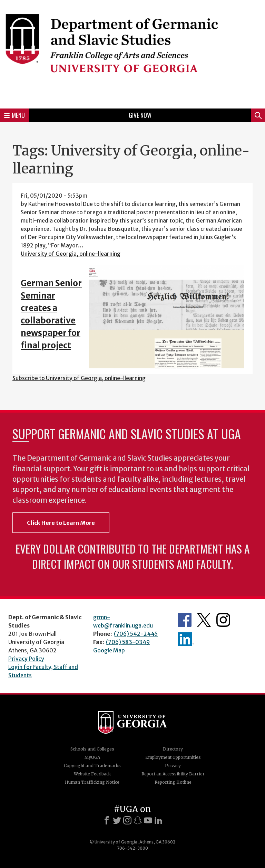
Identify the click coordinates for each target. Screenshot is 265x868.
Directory (173, 749)
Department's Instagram (223, 620)
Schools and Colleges (92, 749)
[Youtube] (148, 820)
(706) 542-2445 (136, 634)
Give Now (140, 115)
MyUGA (92, 757)
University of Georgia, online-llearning (71, 254)
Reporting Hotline (173, 782)
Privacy (173, 766)
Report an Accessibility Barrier (173, 774)
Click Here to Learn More (61, 523)
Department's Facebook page (185, 620)
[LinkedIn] (158, 820)
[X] (117, 820)
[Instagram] (127, 820)
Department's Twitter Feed (204, 620)
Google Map (109, 650)
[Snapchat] (138, 820)
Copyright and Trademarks (92, 766)
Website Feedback (92, 774)
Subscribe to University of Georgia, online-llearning (79, 378)
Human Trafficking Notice (92, 782)
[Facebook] (107, 820)
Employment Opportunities (173, 757)
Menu (14, 115)
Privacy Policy (26, 659)
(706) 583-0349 (128, 642)
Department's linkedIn (186, 639)
